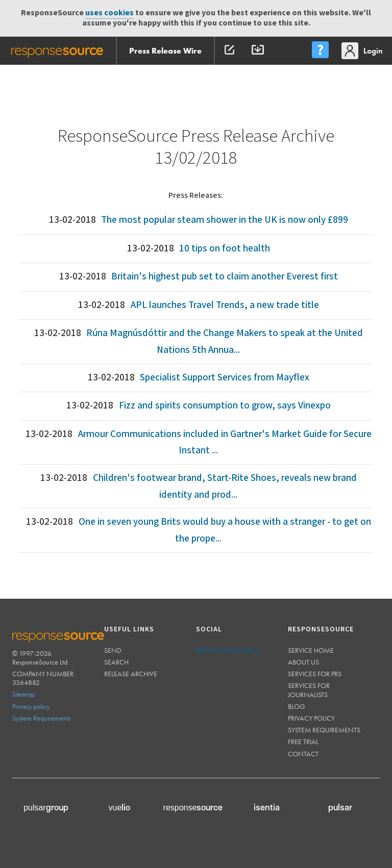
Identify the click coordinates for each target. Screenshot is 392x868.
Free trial (303, 742)
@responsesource (227, 650)
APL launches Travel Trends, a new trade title (225, 305)
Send (113, 650)
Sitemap (23, 694)
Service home (311, 650)
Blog (297, 706)
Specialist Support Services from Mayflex (225, 378)
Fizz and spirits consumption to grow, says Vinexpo (225, 406)
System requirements (324, 730)
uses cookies (109, 13)
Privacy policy (31, 706)
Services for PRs (315, 674)
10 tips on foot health (225, 249)
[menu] (320, 51)
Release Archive (131, 674)
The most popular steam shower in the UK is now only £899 (225, 220)
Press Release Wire (165, 51)
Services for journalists (309, 690)
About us (303, 662)
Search (116, 662)
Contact (303, 754)
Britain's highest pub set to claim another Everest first (225, 277)
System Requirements (42, 718)
